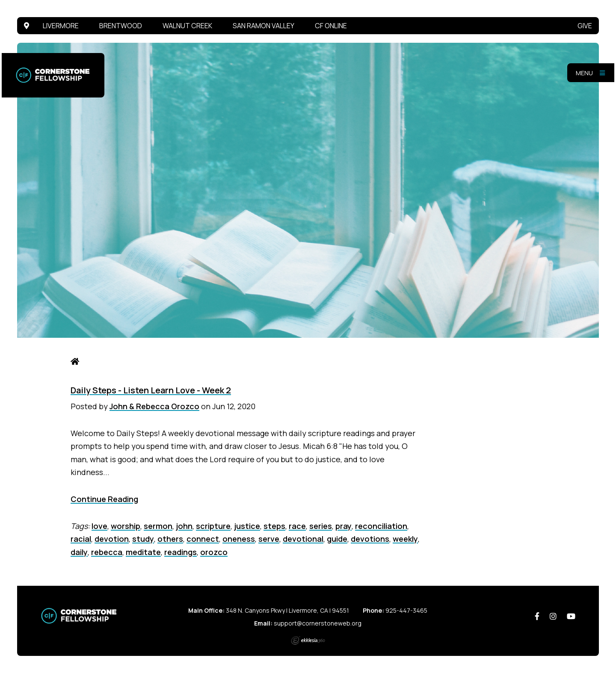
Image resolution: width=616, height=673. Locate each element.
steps (274, 526)
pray (344, 526)
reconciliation (381, 526)
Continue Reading (104, 499)
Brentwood (121, 26)
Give (585, 26)
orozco (214, 552)
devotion (112, 539)
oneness (239, 539)
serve (269, 539)
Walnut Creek (187, 26)
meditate (143, 552)
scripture (213, 526)
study (143, 539)
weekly (405, 539)
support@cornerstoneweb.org (318, 623)
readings (181, 552)
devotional (303, 539)
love (99, 526)
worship (126, 526)
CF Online (331, 26)
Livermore (61, 26)
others (170, 539)
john (184, 526)
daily (79, 552)
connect (203, 539)
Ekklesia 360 (308, 641)
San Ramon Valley (264, 26)
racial (81, 539)
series (321, 526)
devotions (370, 539)
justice (247, 526)
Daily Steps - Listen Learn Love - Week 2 (151, 390)
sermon (158, 526)
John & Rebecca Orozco (154, 406)
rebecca (107, 552)
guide (337, 539)
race (297, 526)
